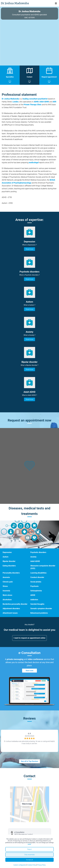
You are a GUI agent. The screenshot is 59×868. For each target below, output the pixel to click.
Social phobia (36, 582)
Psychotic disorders (38, 552)
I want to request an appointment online (29, 638)
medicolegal (34, 163)
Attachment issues (10, 613)
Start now (29, 671)
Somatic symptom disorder (41, 609)
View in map (27, 804)
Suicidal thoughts (37, 604)
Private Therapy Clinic (33, 105)
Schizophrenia (36, 591)
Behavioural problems (39, 613)
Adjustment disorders (11, 609)
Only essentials (29, 855)
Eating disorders (9, 566)
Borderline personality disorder (15, 604)
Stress (5, 586)
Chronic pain (8, 582)
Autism (5, 557)
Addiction (34, 600)
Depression (7, 552)
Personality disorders (11, 573)
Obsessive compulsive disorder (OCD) (43, 567)
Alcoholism (7, 600)
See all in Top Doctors (30, 761)
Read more (29, 249)
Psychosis (34, 586)
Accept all (30, 860)
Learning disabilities (38, 573)
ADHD (36, 102)
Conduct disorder (37, 577)
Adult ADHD (35, 561)
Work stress (7, 595)
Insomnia (6, 591)
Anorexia (6, 577)
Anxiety (33, 557)
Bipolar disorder (9, 561)
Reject (29, 849)
